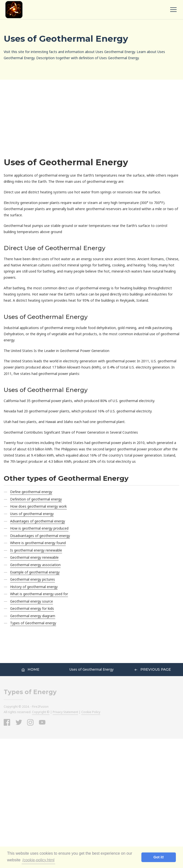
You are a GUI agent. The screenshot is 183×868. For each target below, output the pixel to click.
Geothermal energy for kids (32, 608)
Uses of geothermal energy (32, 514)
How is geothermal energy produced (39, 528)
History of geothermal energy (34, 587)
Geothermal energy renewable (34, 557)
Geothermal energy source (32, 601)
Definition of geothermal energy (36, 499)
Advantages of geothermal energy (38, 521)
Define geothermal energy (31, 492)
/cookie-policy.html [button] (38, 860)
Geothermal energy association (35, 565)
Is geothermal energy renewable (36, 550)
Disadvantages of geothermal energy (40, 536)
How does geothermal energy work (38, 506)
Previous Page (153, 669)
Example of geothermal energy (35, 572)
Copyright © (41, 712)
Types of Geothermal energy (33, 623)
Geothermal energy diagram (33, 616)
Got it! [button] (159, 857)
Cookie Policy (91, 712)
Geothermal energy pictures (33, 579)
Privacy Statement (65, 712)
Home (30, 669)
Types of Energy (30, 692)
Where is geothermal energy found (38, 543)
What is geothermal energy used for (39, 594)
